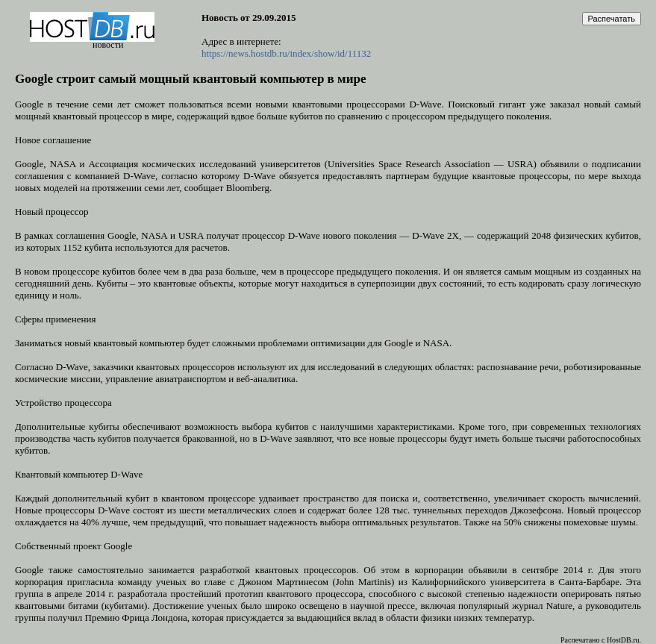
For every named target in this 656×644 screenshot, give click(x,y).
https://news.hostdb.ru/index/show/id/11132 (286, 53)
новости (108, 45)
